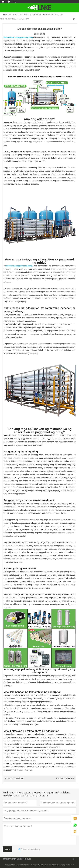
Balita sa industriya (24, 14)
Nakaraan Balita (14, 779)
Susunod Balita (65, 779)
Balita (14, 14)
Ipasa (7, 849)
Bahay (6, 14)
